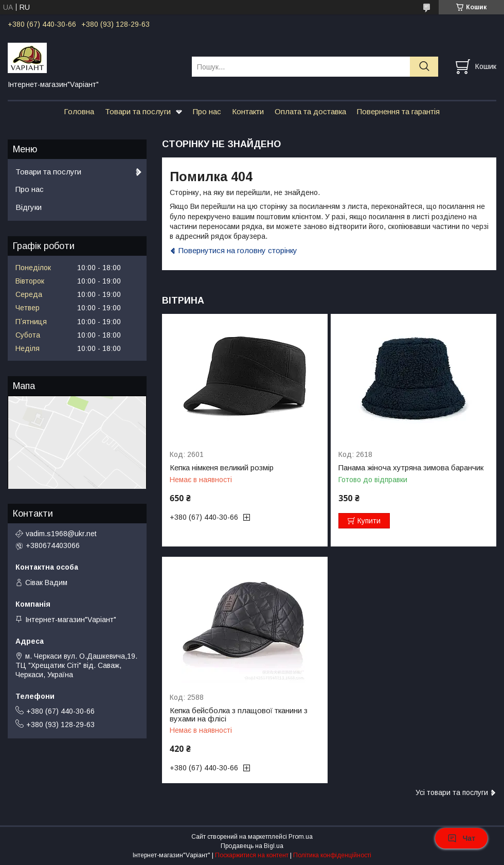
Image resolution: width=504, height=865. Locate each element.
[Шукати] (424, 67)
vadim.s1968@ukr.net (61, 534)
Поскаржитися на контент (252, 855)
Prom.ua (301, 837)
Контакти (248, 111)
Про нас (207, 111)
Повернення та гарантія (398, 111)
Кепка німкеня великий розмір (222, 468)
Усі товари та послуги (452, 792)
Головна (79, 111)
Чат (461, 838)
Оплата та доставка (310, 111)
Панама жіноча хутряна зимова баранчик (411, 468)
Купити (369, 521)
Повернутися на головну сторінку (238, 250)
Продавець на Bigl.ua (252, 846)
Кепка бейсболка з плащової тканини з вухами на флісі (239, 715)
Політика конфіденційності (332, 855)
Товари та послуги (138, 111)
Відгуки (29, 207)
